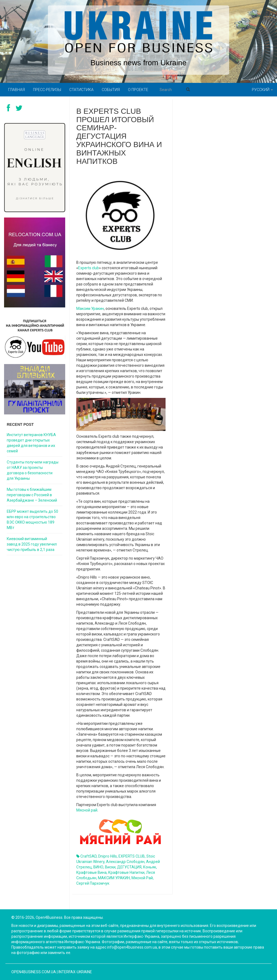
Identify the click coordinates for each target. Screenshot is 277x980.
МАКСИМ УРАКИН (114, 878)
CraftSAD (88, 856)
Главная (17, 90)
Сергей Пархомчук (93, 883)
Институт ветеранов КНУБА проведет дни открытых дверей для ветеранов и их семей (31, 443)
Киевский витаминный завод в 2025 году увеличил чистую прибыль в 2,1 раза (32, 544)
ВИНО (98, 867)
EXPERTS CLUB (132, 856)
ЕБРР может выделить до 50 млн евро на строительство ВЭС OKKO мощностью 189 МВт (32, 520)
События (111, 90)
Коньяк (150, 867)
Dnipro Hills (108, 856)
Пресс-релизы (47, 90)
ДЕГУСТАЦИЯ (129, 867)
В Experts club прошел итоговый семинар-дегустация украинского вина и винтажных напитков (119, 136)
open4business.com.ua (34, 972)
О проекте (138, 90)
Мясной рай (87, 810)
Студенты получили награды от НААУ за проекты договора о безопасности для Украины (33, 470)
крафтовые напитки (126, 872)
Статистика (81, 90)
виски (110, 867)
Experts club (89, 268)
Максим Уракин (90, 309)
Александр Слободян (125, 862)
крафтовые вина (91, 872)
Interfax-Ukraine (75, 972)
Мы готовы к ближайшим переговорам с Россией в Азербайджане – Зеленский (32, 495)
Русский (262, 90)
